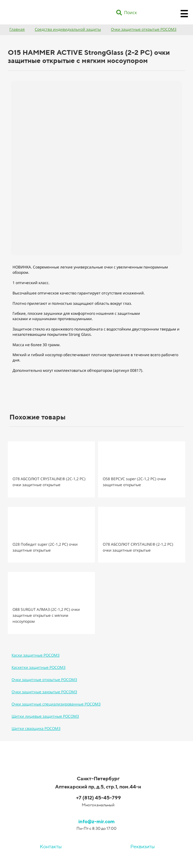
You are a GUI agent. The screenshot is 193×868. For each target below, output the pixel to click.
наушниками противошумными (62, 319)
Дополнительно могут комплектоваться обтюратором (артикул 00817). (78, 370)
